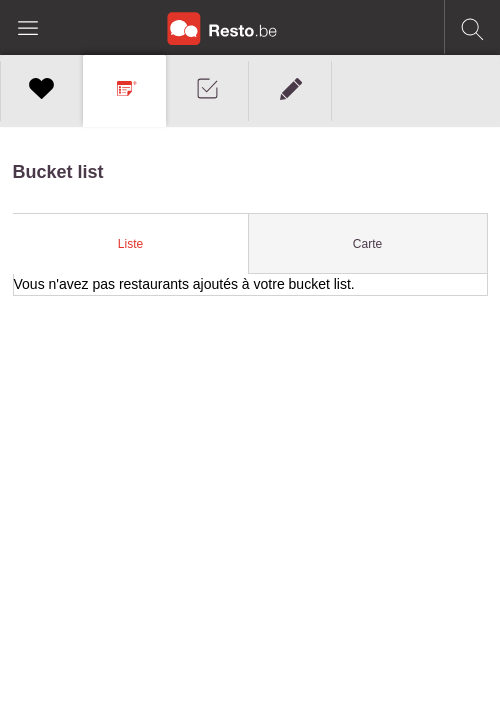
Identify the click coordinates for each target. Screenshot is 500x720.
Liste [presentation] (130, 244)
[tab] (130, 244)
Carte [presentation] (367, 244)
